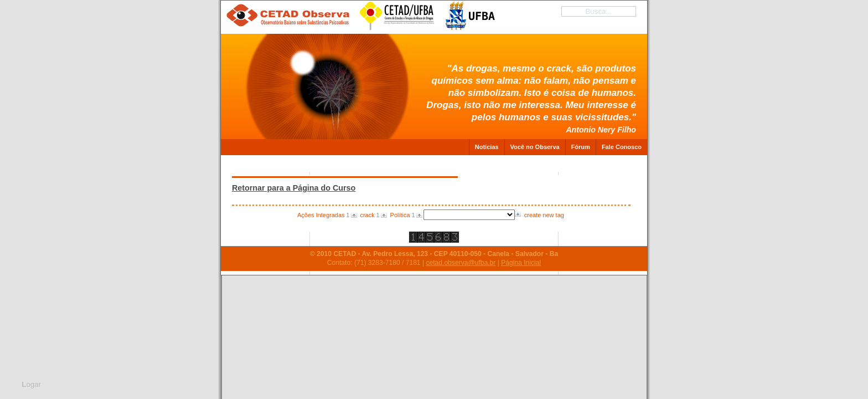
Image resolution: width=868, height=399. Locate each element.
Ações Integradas (321, 215)
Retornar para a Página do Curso (294, 188)
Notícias (487, 147)
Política (400, 215)
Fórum (581, 147)
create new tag (544, 215)
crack (367, 215)
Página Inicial (521, 263)
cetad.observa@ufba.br (461, 263)
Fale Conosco (622, 147)
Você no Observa (535, 147)
